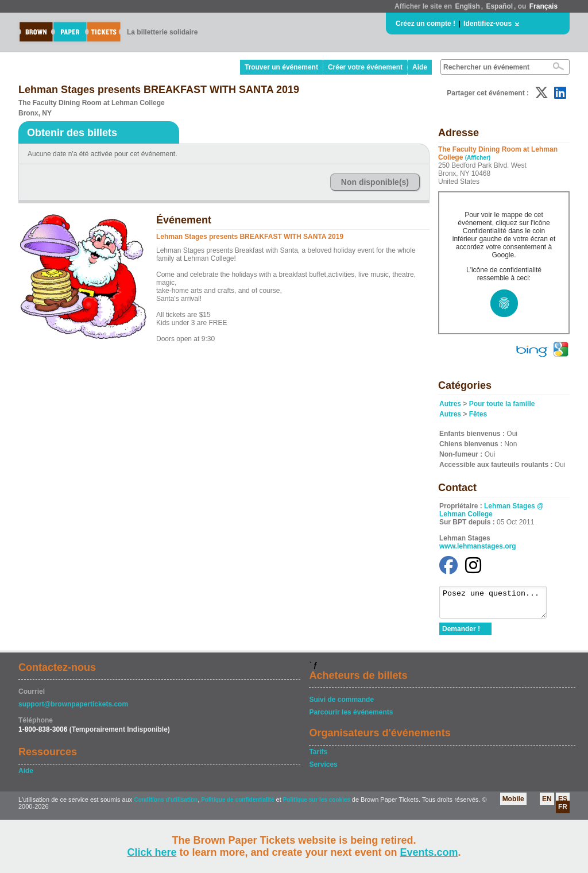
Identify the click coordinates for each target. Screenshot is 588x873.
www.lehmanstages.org (478, 546)
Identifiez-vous (488, 24)
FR (563, 812)
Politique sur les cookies (318, 805)
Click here (152, 852)
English (467, 6)
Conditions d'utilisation (166, 805)
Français (543, 6)
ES (563, 804)
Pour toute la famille (502, 404)
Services (323, 770)
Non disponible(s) (375, 182)
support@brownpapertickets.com (73, 709)
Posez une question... (499, 605)
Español (499, 6)
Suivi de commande (341, 705)
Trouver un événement (281, 67)
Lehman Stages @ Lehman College (492, 510)
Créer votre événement (365, 67)
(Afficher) (478, 158)
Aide (420, 67)
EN (547, 804)
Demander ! (461, 634)
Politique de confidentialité (237, 805)
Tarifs (318, 757)
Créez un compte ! (425, 24)
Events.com (429, 852)
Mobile (513, 804)
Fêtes (478, 414)
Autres (450, 404)
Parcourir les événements (351, 717)
